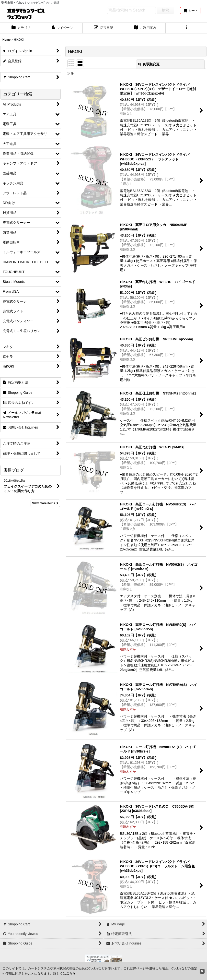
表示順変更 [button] (149, 64)
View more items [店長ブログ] (45, 503)
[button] (186, 28)
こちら (71, 974)
